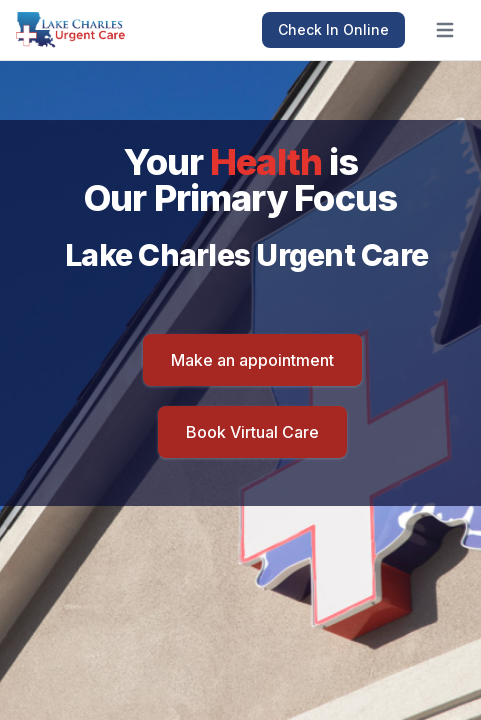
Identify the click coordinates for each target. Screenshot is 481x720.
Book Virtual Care (252, 432)
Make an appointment (252, 360)
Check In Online (333, 29)
